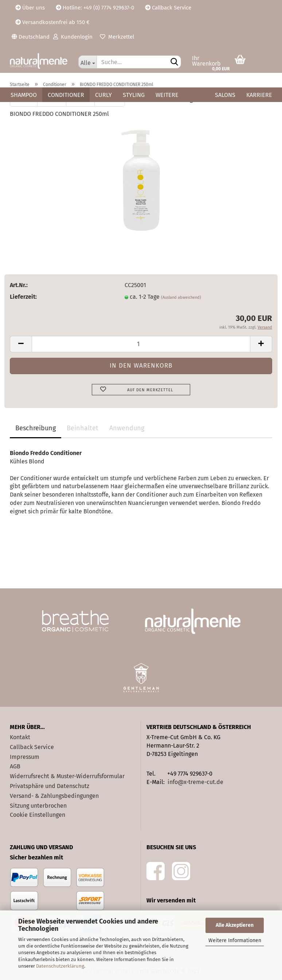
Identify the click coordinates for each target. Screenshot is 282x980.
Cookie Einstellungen (38, 815)
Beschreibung (36, 428)
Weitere (167, 95)
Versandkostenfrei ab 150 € (52, 22)
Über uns (30, 8)
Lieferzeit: (23, 297)
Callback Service (168, 8)
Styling (134, 95)
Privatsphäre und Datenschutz (50, 786)
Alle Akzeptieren (235, 925)
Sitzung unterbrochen (38, 806)
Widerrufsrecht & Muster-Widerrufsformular (67, 776)
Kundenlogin (73, 37)
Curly (103, 95)
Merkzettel (117, 37)
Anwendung (127, 428)
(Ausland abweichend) (181, 297)
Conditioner (66, 95)
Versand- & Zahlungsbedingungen (54, 796)
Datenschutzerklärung (60, 966)
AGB (15, 766)
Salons (225, 95)
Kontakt (20, 737)
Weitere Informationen (235, 940)
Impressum (25, 757)
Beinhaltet (83, 428)
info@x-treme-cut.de (195, 782)
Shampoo (24, 95)
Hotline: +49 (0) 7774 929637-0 (95, 8)
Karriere (259, 95)
